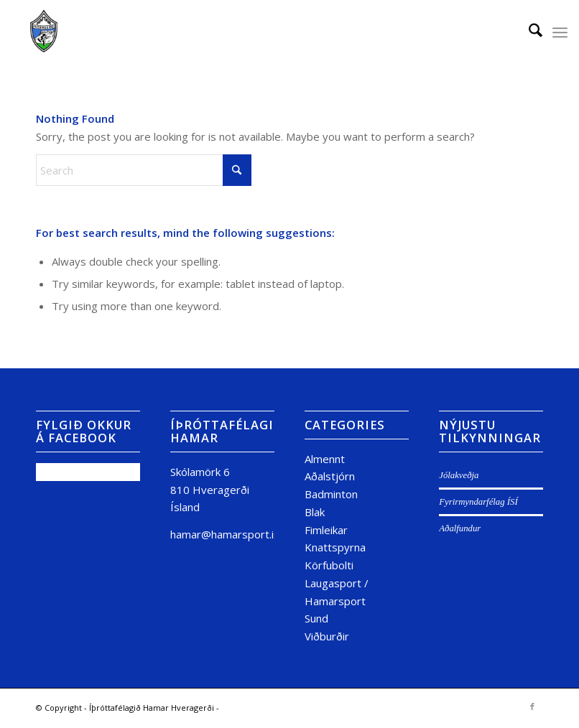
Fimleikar (326, 530)
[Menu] (560, 32)
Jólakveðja (459, 475)
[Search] (528, 32)
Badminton (331, 494)
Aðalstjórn (330, 476)
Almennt (325, 459)
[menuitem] (528, 32)
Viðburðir (327, 636)
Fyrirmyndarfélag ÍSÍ (478, 502)
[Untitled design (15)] (44, 32)
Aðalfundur (460, 528)
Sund (316, 618)
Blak (315, 512)
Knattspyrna (335, 547)
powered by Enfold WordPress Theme (295, 708)
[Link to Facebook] (532, 706)
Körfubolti (329, 565)
